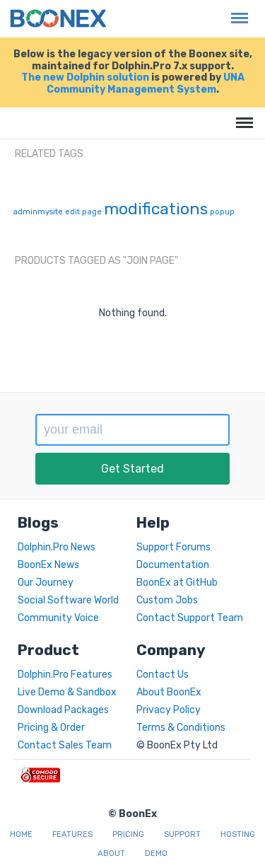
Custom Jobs (167, 600)
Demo (156, 853)
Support (182, 834)
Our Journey (46, 583)
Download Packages (63, 710)
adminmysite (38, 212)
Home (21, 834)
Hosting (238, 834)
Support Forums (173, 547)
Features (72, 834)
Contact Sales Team (65, 745)
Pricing (128, 834)
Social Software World (68, 600)
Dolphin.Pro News (57, 547)
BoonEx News (48, 565)
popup (222, 212)
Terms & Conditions (181, 728)
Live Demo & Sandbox (67, 692)
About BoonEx (169, 692)
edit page (83, 212)
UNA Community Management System (146, 83)
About (111, 853)
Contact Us (163, 675)
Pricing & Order (51, 728)
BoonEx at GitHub (177, 583)
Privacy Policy (169, 710)
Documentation (173, 565)
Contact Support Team (190, 618)
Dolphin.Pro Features (65, 675)
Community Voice (58, 618)
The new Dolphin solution (85, 77)
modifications (156, 209)
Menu (236, 11)
